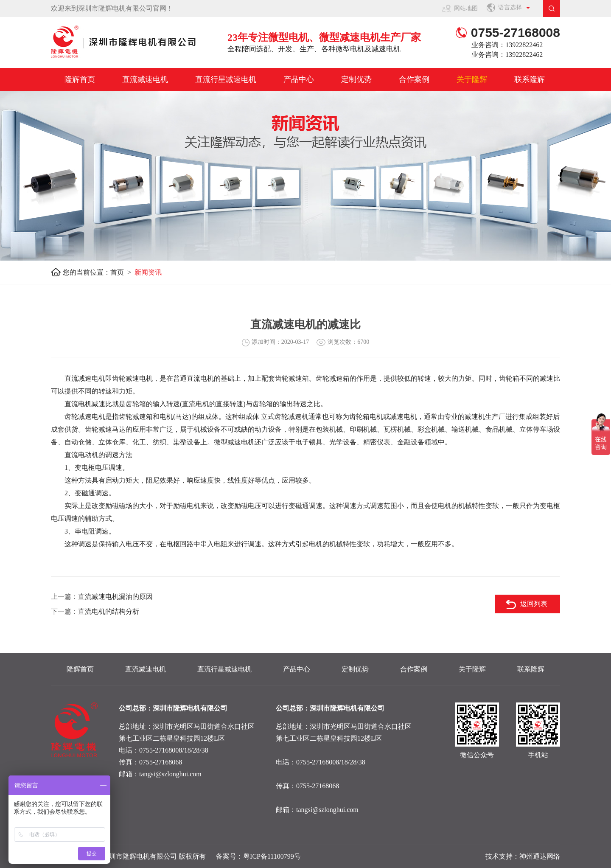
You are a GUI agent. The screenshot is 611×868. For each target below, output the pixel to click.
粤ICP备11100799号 (272, 856)
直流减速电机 (145, 79)
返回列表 (534, 604)
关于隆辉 (472, 79)
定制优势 (356, 79)
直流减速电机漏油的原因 (115, 597)
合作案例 (414, 79)
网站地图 (466, 8)
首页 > (122, 272)
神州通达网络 (540, 856)
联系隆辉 (530, 79)
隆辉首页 (80, 79)
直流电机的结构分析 (109, 611)
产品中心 (299, 79)
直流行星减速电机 (226, 79)
